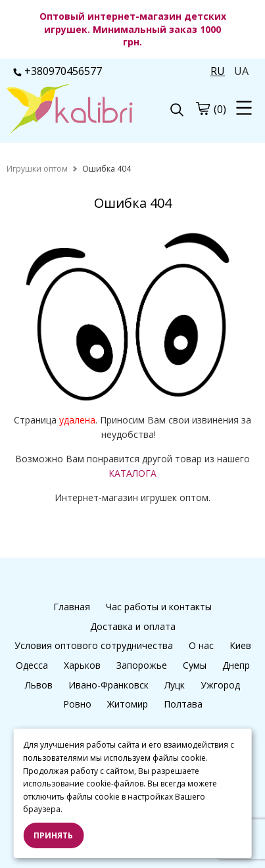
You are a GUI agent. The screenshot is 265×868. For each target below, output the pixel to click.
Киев (240, 645)
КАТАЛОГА (132, 473)
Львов (39, 685)
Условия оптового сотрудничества (94, 645)
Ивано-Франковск (108, 685)
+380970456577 (58, 71)
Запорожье (142, 665)
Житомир (128, 704)
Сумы (195, 665)
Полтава (183, 704)
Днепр (236, 665)
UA (241, 71)
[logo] (70, 110)
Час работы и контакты (159, 607)
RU (218, 71)
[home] (37, 169)
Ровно (77, 704)
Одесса (32, 665)
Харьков (82, 665)
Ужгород (220, 685)
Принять (53, 835)
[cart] (203, 108)
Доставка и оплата (133, 626)
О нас (201, 645)
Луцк (175, 685)
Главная (72, 607)
